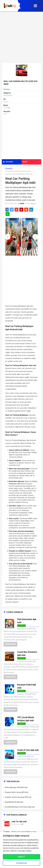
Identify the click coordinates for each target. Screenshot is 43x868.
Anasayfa (9, 168)
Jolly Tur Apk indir (19, 822)
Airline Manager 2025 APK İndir (16, 787)
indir (22, 204)
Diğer (31, 162)
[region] (21, 850)
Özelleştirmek (21, 863)
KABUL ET (22, 857)
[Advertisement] (21, 37)
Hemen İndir (10, 644)
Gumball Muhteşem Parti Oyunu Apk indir (20, 807)
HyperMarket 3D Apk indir (14, 802)
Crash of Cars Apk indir (28, 750)
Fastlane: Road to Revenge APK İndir (18, 797)
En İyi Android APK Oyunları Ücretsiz (18, 171)
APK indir (8, 162)
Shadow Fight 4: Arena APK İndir (17, 792)
